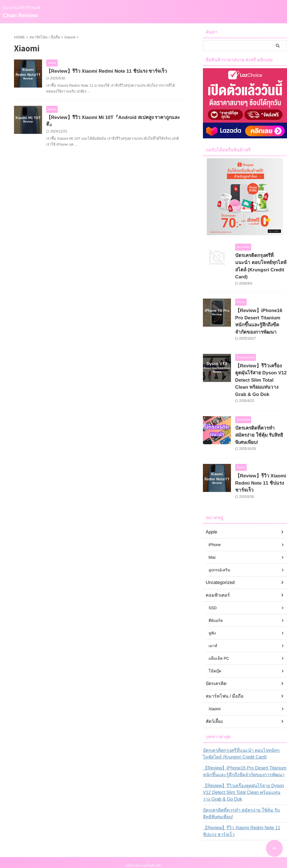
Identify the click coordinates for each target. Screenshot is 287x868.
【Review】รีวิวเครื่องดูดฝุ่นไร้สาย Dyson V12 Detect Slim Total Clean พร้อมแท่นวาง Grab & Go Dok (243, 758)
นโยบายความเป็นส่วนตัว (143, 831)
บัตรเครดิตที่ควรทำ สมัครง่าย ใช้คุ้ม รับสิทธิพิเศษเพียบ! (245, 779)
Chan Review (20, 15)
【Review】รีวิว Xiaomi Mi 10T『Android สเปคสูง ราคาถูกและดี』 (113, 118)
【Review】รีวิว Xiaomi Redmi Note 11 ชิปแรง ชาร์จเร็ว (103, 71)
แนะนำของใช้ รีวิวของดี (143, 842)
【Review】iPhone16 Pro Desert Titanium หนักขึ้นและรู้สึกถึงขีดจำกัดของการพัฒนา (244, 737)
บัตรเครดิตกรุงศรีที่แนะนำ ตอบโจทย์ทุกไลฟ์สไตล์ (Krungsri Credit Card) (258, 261)
